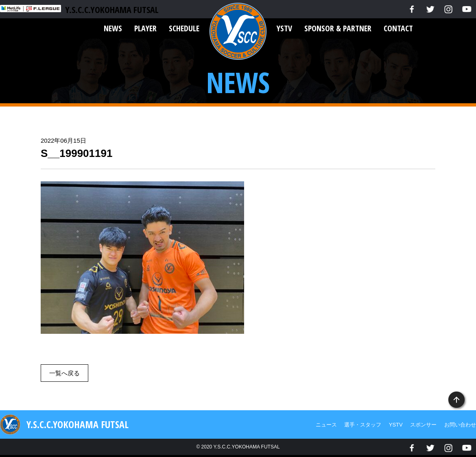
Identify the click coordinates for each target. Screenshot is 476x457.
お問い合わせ (460, 425)
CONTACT (398, 28)
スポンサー (423, 425)
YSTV (284, 28)
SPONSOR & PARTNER (338, 28)
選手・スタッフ (363, 425)
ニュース (326, 425)
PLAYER (145, 28)
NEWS (113, 28)
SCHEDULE (184, 28)
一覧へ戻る (64, 373)
